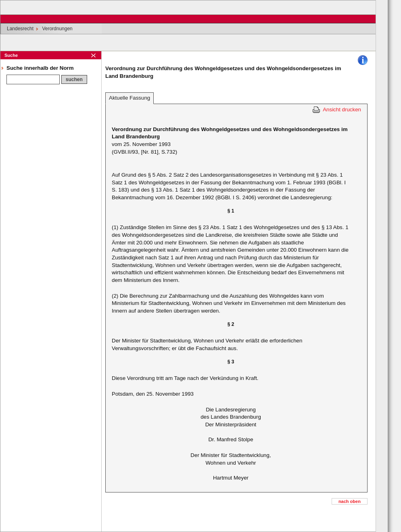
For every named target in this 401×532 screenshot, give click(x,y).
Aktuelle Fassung (129, 98)
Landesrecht (20, 29)
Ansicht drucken (342, 110)
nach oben (350, 501)
